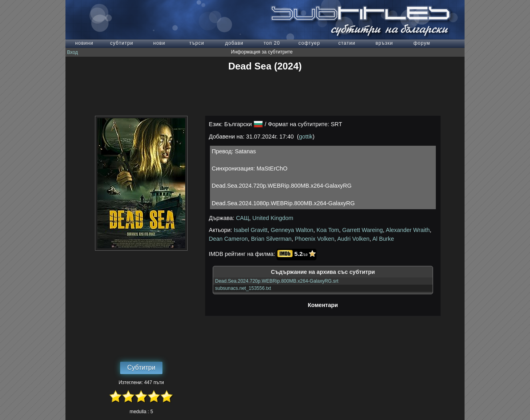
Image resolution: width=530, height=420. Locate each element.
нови (159, 43)
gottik (306, 137)
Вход (72, 52)
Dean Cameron (228, 239)
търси (197, 43)
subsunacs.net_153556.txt (243, 288)
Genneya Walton (292, 230)
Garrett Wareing (362, 230)
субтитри (122, 43)
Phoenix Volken (314, 239)
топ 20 (272, 43)
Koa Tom (328, 230)
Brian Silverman (271, 239)
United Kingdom (273, 218)
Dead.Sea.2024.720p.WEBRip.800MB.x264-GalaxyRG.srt (277, 281)
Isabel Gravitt (251, 230)
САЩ (242, 218)
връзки (384, 43)
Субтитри (141, 367)
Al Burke (383, 239)
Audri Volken (353, 239)
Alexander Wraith (408, 230)
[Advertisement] (265, 94)
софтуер (309, 43)
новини (84, 43)
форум (422, 43)
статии (347, 43)
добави (234, 43)
